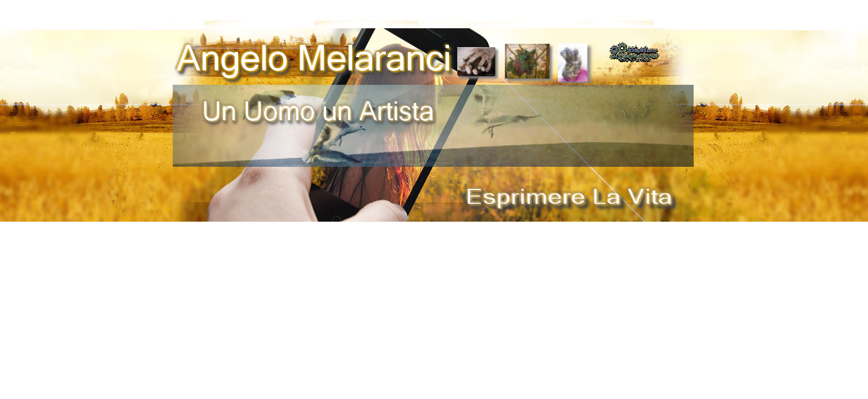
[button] (634, 46)
